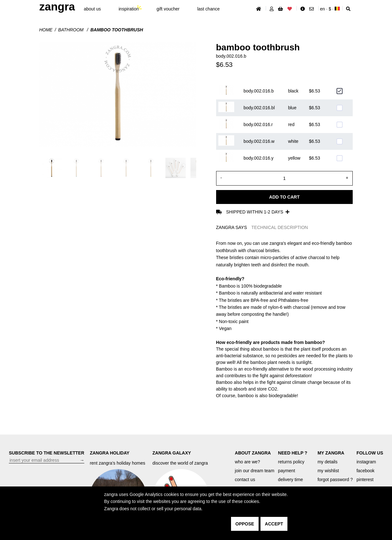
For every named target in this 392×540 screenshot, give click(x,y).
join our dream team (255, 471)
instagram (366, 462)
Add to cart (284, 197)
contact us (245, 480)
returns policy (291, 462)
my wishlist (328, 471)
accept (274, 524)
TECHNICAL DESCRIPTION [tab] (280, 227)
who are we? (247, 462)
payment (286, 471)
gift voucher (168, 9)
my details (328, 462)
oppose (245, 524)
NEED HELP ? (292, 453)
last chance (208, 9)
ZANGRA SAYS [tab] (232, 227)
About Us (93, 9)
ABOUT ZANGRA (253, 453)
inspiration (129, 9)
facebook (366, 471)
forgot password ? (335, 480)
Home (46, 30)
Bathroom (72, 30)
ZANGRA (57, 6)
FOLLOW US (370, 453)
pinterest (365, 480)
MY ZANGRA (331, 453)
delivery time (290, 480)
